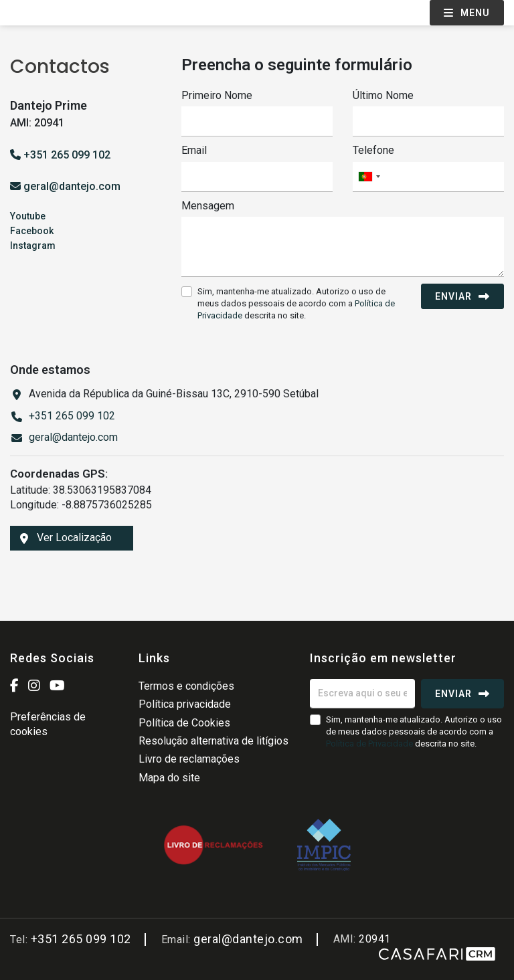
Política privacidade (185, 704)
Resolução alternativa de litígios (213, 741)
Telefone (373, 150)
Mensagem (208, 206)
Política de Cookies (184, 723)
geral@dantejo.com (72, 186)
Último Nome (383, 95)
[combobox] (428, 177)
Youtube (28, 216)
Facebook (32, 231)
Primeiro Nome (217, 95)
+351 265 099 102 (60, 155)
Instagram (33, 246)
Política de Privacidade (370, 744)
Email (194, 150)
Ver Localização (66, 537)
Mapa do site (169, 778)
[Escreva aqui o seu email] (362, 694)
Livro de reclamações (189, 759)
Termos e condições (186, 686)
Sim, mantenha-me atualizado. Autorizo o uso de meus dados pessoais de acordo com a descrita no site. (296, 303)
